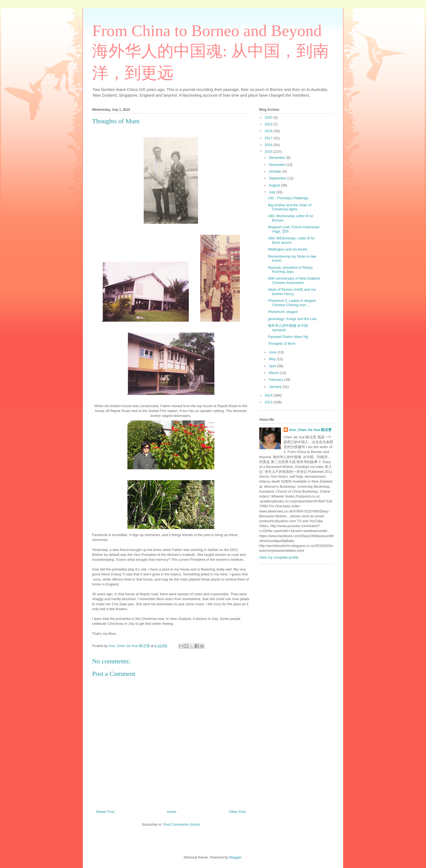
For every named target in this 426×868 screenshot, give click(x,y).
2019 (269, 124)
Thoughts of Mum (282, 343)
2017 (269, 138)
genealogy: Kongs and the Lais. (293, 319)
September (278, 178)
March (274, 373)
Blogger (235, 857)
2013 (269, 402)
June (273, 352)
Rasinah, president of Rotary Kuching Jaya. (290, 270)
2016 (269, 145)
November (278, 165)
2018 (269, 131)
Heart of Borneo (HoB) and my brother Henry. (292, 292)
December (278, 158)
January (276, 387)
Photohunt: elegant (283, 312)
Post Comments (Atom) (182, 824)
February (277, 380)
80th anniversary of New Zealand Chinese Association (294, 281)
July (273, 192)
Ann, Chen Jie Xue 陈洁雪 (310, 430)
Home (172, 812)
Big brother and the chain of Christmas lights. (290, 207)
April (273, 366)
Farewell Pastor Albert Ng (288, 337)
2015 (269, 152)
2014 (269, 395)
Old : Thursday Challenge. (288, 198)
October (276, 171)
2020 (269, 117)
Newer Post (105, 812)
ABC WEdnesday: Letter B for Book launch (291, 240)
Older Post (237, 812)
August (275, 185)
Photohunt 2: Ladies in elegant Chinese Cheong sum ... (292, 303)
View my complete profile (279, 557)
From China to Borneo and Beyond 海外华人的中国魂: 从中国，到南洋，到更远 (211, 52)
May (273, 359)
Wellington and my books (288, 249)
